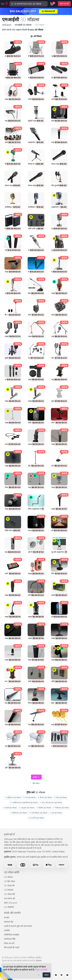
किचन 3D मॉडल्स (45, 798)
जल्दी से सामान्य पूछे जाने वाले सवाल (18, 926)
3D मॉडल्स (8, 877)
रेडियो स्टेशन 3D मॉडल (12, 530)
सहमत (46, 975)
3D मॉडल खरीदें (12, 872)
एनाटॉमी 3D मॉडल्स (36, 818)
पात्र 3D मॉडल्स (29, 798)
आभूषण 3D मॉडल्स (26, 808)
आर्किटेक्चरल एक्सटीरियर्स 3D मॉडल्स (24, 803)
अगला (36, 777)
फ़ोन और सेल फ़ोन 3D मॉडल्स (51, 803)
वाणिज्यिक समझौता (12, 935)
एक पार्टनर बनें (10, 899)
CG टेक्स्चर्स (9, 890)
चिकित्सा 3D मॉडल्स (61, 808)
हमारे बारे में (9, 834)
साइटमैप (39, 961)
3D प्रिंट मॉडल (10, 881)
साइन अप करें (64, 4)
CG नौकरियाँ (9, 907)
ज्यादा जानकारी (41, 970)
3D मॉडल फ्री (9, 886)
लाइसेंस (7, 930)
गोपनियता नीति (10, 939)
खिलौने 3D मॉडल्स (44, 808)
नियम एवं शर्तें (9, 943)
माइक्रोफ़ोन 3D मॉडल (35, 142)
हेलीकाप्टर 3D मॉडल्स (19, 813)
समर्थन (7, 918)
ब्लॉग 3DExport (11, 903)
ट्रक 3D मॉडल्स (56, 813)
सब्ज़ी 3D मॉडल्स (10, 808)
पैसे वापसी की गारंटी (12, 948)
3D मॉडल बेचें (9, 894)
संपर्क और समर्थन (12, 913)
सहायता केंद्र (9, 922)
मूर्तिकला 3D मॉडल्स (13, 798)
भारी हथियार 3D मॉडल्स (38, 813)
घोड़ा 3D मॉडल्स (60, 798)
